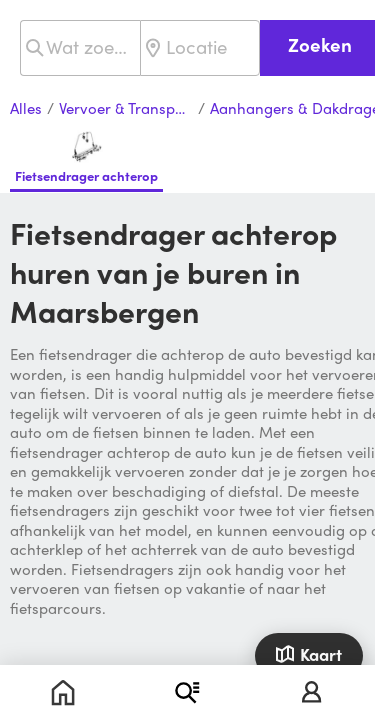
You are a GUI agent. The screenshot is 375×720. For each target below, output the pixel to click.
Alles (26, 109)
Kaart (308, 654)
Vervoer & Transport (126, 109)
